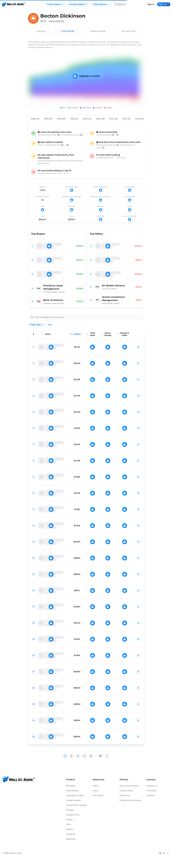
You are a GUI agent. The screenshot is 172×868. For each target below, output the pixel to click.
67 (101, 756)
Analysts (70, 810)
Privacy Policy (126, 791)
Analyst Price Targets (76, 805)
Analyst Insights (78, 4)
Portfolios (71, 786)
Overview (41, 31)
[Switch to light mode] (164, 853)
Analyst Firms (73, 815)
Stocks (69, 820)
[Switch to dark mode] (168, 853)
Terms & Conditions (129, 786)
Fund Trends (68, 31)
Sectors (70, 829)
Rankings (71, 839)
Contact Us (152, 786)
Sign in (151, 4)
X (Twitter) (151, 791)
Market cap (57, 21)
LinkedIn (151, 795)
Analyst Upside (73, 800)
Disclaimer (125, 795)
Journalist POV (128, 31)
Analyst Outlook (98, 31)
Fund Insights (55, 4)
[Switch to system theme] (160, 853)
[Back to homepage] (13, 4)
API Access (98, 795)
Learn (96, 791)
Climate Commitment (130, 800)
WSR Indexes (101, 4)
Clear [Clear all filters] (50, 324)
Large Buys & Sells (75, 795)
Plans (95, 786)
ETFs (68, 824)
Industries (71, 834)
